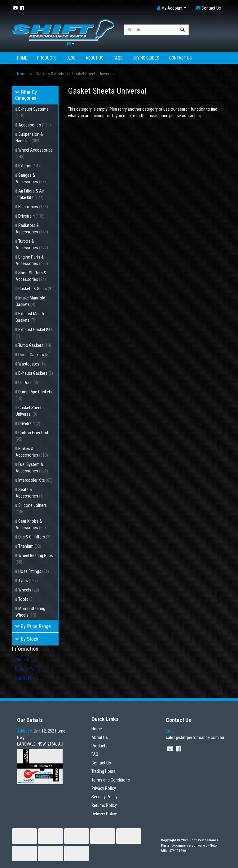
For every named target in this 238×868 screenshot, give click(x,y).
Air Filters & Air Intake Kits (30, 194)
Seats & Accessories (30, 493)
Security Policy (104, 797)
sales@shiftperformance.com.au (195, 734)
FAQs (118, 58)
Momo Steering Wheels (30, 612)
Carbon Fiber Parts (33, 436)
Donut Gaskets (34, 355)
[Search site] (183, 30)
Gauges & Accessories (31, 178)
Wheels (29, 590)
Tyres (28, 581)
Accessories (35, 125)
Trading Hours (104, 771)
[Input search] (150, 30)
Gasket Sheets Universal (30, 411)
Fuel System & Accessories (32, 468)
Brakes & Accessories (32, 452)
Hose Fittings (34, 571)
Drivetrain (31, 216)
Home (22, 58)
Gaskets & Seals (36, 289)
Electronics (33, 207)
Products (47, 58)
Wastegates (32, 364)
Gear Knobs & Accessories (31, 524)
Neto (213, 846)
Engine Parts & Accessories (32, 260)
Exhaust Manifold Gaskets (32, 317)
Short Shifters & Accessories (31, 276)
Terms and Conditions (111, 780)
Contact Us (181, 58)
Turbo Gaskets (35, 345)
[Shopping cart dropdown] (70, 44)
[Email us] (15, 8)
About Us (95, 58)
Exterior (30, 166)
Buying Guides (146, 58)
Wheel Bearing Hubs (34, 559)
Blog (71, 58)
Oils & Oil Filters (35, 537)
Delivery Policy (104, 814)
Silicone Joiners (31, 509)
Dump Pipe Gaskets (34, 395)
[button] (172, 8)
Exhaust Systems (32, 112)
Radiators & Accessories (32, 229)
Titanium (30, 546)
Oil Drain (28, 383)
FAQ (95, 754)
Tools (26, 599)
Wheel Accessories (34, 153)
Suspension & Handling (29, 137)
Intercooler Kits (35, 480)
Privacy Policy (104, 788)
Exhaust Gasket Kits (34, 333)
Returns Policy (28, 669)
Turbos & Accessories (32, 244)
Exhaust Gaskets (36, 373)
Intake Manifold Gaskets (30, 301)
